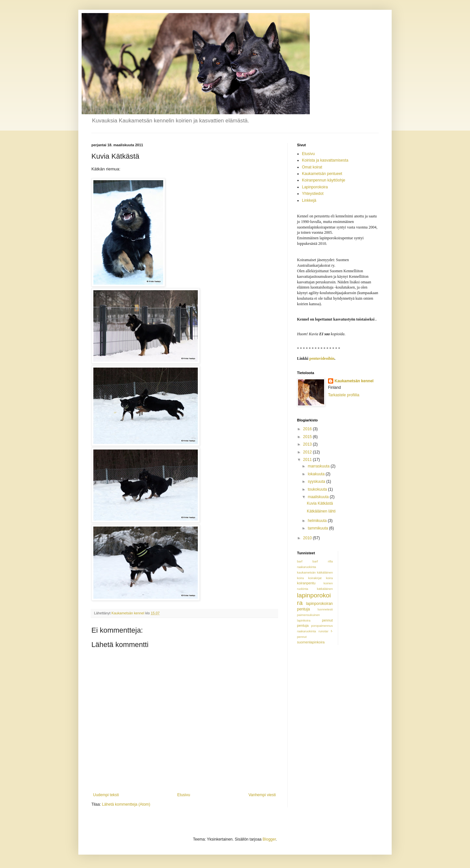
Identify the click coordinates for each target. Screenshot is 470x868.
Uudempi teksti (106, 795)
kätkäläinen (325, 589)
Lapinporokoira (315, 187)
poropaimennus (322, 626)
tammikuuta (318, 528)
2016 (308, 429)
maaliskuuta (319, 497)
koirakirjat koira (320, 578)
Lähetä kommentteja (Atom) (126, 804)
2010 (308, 538)
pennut (327, 620)
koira (300, 578)
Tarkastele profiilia (344, 395)
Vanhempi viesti (262, 795)
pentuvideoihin (322, 358)
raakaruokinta (306, 631)
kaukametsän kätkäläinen (315, 572)
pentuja (303, 625)
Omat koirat (312, 167)
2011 (308, 460)
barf (300, 561)
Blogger (269, 839)
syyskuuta (317, 481)
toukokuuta (318, 489)
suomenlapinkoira (311, 642)
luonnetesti (325, 609)
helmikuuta (318, 521)
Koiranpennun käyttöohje (324, 180)
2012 (308, 452)
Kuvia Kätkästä (320, 503)
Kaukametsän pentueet (322, 174)
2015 (308, 437)
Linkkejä (309, 200)
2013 (308, 444)
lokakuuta (317, 474)
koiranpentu (306, 583)
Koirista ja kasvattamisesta (325, 160)
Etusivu (184, 795)
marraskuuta (319, 466)
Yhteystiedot (313, 194)
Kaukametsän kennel (354, 381)
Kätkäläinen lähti (321, 511)
